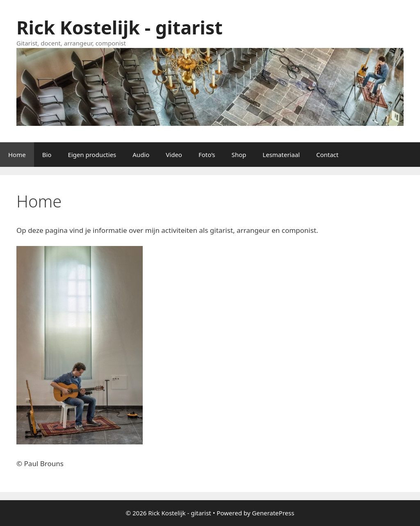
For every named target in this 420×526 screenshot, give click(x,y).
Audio (141, 155)
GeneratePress (273, 513)
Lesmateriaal (281, 155)
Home (17, 155)
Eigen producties (92, 155)
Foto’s (207, 155)
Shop (239, 155)
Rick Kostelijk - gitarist (120, 27)
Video (174, 155)
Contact (327, 155)
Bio (47, 155)
